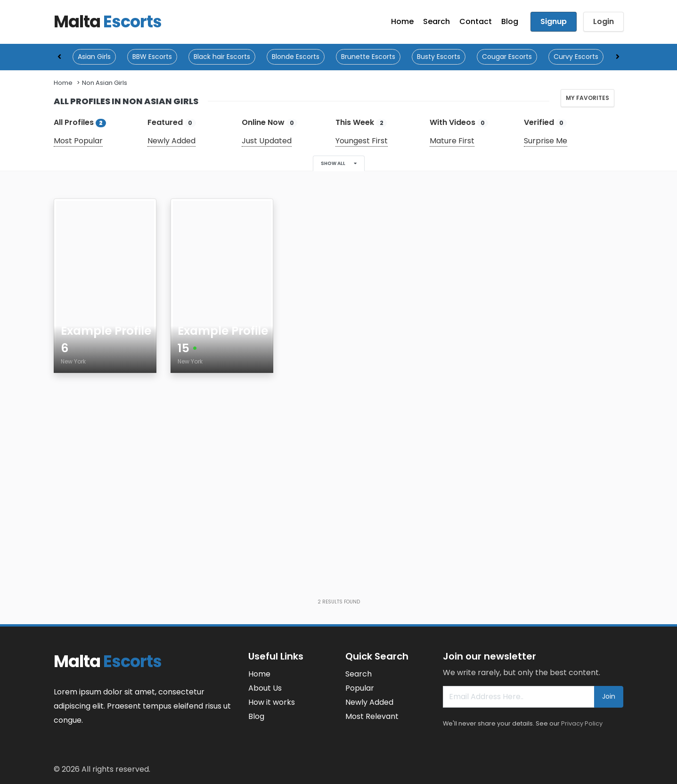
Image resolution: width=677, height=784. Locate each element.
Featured (171, 122)
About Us (265, 688)
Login (604, 21)
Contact (476, 21)
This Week (361, 122)
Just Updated (267, 141)
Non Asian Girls (105, 83)
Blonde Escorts (296, 57)
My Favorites (587, 98)
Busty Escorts (439, 57)
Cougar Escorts (507, 57)
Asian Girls (94, 57)
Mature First (452, 141)
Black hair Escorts (222, 57)
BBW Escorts (152, 57)
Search (436, 21)
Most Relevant (372, 716)
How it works (272, 702)
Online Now (269, 122)
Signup (554, 21)
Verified (545, 122)
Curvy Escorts (576, 57)
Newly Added (171, 141)
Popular (360, 688)
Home (402, 21)
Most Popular (78, 141)
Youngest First (362, 141)
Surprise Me (546, 141)
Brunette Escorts (368, 57)
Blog (510, 21)
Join (609, 696)
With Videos (459, 122)
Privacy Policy (582, 723)
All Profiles (80, 122)
